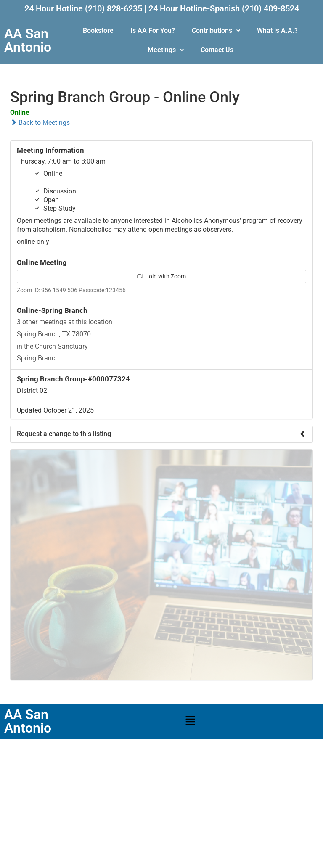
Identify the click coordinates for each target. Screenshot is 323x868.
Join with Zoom (161, 276)
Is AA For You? (153, 30)
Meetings (166, 50)
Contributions (216, 30)
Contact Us (217, 50)
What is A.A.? (277, 30)
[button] (216, 31)
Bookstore (98, 30)
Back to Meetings (40, 123)
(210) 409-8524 (270, 8)
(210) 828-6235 (114, 8)
